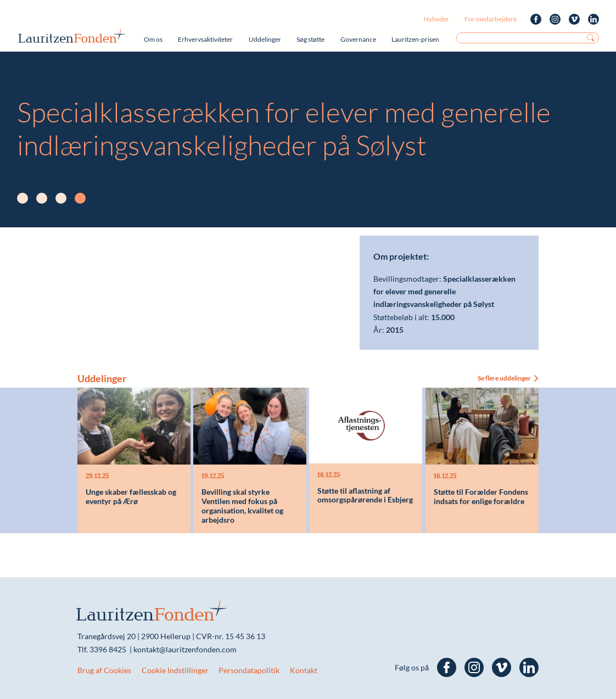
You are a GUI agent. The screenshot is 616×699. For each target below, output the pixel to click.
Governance (358, 39)
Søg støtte (310, 39)
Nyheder (436, 19)
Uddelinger (265, 39)
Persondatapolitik (249, 670)
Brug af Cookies (104, 670)
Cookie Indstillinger (175, 670)
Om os (153, 39)
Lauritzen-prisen (415, 39)
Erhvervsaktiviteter (205, 39)
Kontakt (304, 670)
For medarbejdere (491, 19)
